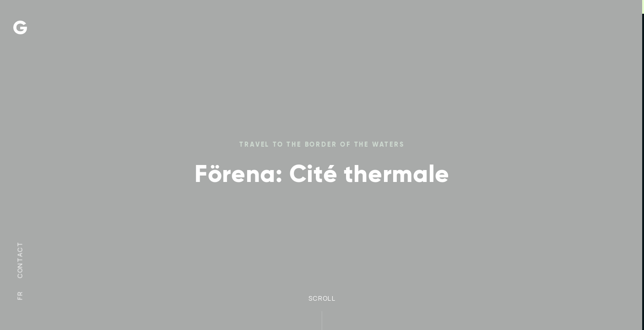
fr (20, 295)
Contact (20, 260)
